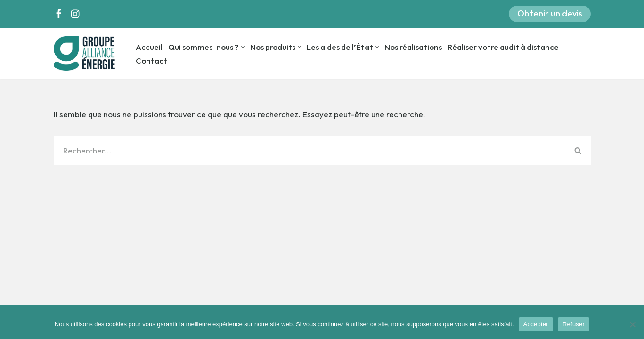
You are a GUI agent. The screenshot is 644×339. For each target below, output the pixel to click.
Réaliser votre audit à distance (503, 47)
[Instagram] (75, 14)
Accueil (149, 47)
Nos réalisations (413, 47)
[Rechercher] (309, 150)
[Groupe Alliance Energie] (87, 53)
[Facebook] (59, 14)
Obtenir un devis (550, 13)
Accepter (536, 324)
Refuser (574, 324)
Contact (151, 61)
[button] (243, 47)
